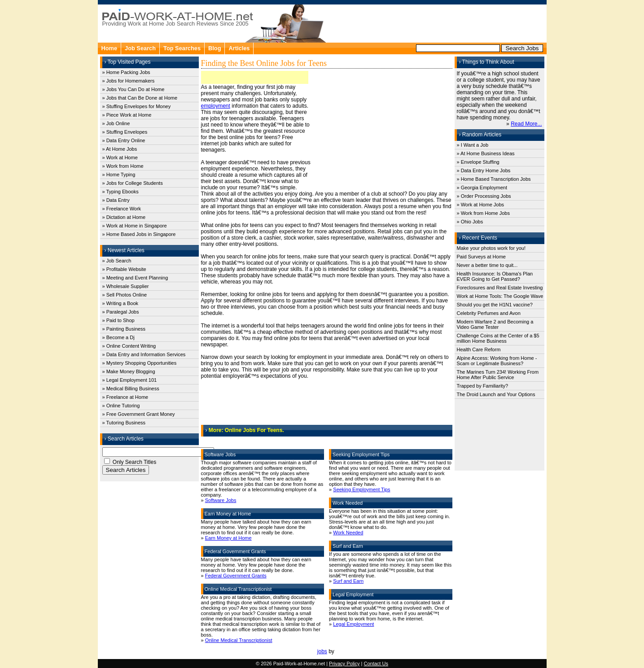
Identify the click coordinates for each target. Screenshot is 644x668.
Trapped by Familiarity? (483, 386)
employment (216, 106)
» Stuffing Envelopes (125, 132)
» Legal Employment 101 (130, 380)
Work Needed (348, 533)
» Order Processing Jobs (484, 196)
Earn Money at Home (228, 538)
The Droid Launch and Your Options (496, 394)
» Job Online (116, 123)
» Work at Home (120, 157)
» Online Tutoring (121, 406)
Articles (239, 48)
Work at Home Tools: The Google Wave (500, 296)
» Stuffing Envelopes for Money (137, 106)
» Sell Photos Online (125, 295)
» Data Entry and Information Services (144, 354)
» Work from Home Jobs (483, 213)
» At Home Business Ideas (486, 153)
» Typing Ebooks (120, 192)
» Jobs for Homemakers (129, 81)
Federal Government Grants (236, 576)
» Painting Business (124, 329)
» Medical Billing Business (131, 389)
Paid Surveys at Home (481, 257)
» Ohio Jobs (470, 222)
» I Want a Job (473, 145)
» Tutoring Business (124, 423)
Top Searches (182, 48)
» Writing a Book (120, 303)
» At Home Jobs (120, 149)
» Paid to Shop (118, 320)
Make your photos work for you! (491, 248)
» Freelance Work (122, 209)
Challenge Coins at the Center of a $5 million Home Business (498, 338)
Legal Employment (353, 624)
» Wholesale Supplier (126, 286)
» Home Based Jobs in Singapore (139, 234)
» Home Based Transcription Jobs (494, 179)
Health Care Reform (479, 349)
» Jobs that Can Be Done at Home (140, 98)
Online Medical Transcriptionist (239, 640)
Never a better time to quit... (487, 265)
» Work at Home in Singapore (135, 226)
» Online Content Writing (129, 346)
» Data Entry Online (124, 140)
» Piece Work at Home (127, 115)
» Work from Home (123, 166)
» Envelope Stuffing (478, 162)
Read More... (526, 124)
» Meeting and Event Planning (135, 278)
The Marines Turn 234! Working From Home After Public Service (498, 375)
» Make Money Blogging (129, 371)
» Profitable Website (124, 269)
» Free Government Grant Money (139, 414)
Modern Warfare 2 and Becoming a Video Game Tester (495, 324)
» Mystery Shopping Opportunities (140, 363)
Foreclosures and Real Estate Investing (500, 288)
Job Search (140, 48)
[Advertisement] (437, 22)
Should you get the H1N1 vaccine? (495, 305)
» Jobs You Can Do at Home (134, 89)
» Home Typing (119, 175)
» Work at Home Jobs (481, 205)
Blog (215, 48)
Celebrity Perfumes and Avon (489, 313)
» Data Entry (116, 200)
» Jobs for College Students (133, 183)
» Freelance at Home (125, 397)
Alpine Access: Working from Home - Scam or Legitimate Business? (497, 361)
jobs (322, 651)
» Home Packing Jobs (126, 72)
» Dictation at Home (124, 217)
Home (110, 48)
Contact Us (376, 664)
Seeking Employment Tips (361, 489)
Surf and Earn (348, 581)
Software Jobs (221, 500)
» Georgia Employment (482, 188)
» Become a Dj (118, 337)
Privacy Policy (344, 664)
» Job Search (117, 261)
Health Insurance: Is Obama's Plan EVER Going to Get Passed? (495, 276)
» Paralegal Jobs (121, 312)
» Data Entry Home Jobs (484, 170)
